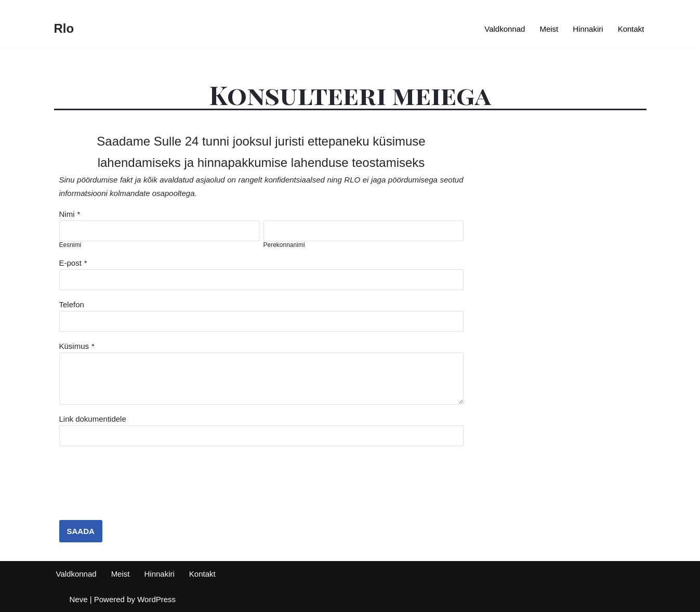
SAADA (81, 531)
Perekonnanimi (284, 245)
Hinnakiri (588, 29)
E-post (70, 263)
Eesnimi (70, 245)
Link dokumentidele (93, 419)
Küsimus (74, 346)
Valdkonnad (505, 29)
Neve (79, 599)
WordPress (156, 599)
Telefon (72, 304)
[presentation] (138, 489)
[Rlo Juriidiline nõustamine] (64, 29)
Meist (549, 29)
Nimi (67, 214)
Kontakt (631, 29)
